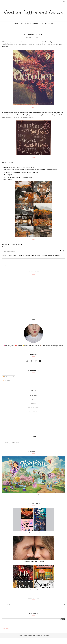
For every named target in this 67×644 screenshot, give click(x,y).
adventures (33, 402)
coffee (33, 422)
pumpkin (58, 262)
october (51, 262)
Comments (7, 387)
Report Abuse (6, 635)
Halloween (27, 262)
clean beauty (34, 418)
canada (16, 262)
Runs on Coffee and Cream (33, 15)
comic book (33, 426)
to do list (6, 263)
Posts (5, 383)
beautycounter (33, 414)
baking (33, 410)
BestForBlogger (45, 642)
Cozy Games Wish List (33, 501)
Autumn (10, 262)
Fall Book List (34, 596)
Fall (21, 262)
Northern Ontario (41, 262)
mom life (33, 434)
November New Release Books (34, 539)
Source (34, 114)
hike (33, 262)
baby (33, 406)
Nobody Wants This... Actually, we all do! (34, 568)
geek (34, 430)
